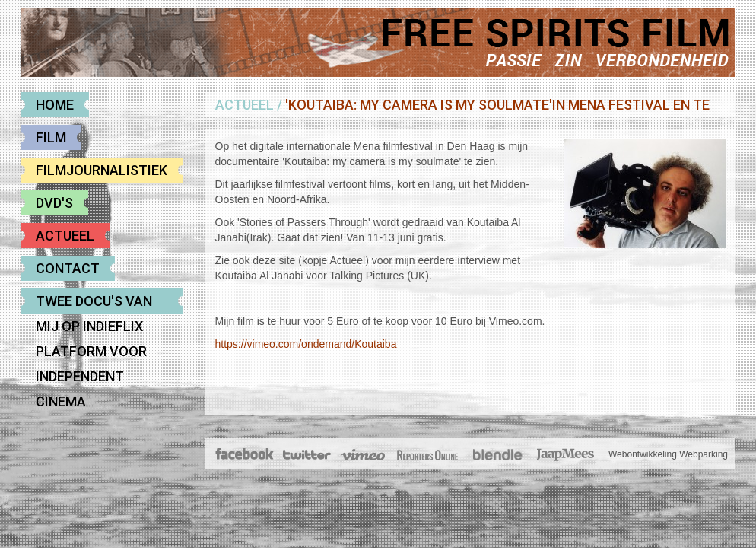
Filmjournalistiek (102, 170)
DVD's (54, 203)
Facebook (245, 455)
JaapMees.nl (566, 455)
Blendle (497, 455)
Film (51, 137)
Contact (68, 268)
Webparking (704, 454)
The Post (427, 455)
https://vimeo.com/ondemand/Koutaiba (306, 344)
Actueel (65, 236)
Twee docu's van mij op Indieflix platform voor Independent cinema (94, 303)
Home (55, 105)
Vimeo (364, 455)
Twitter (306, 455)
